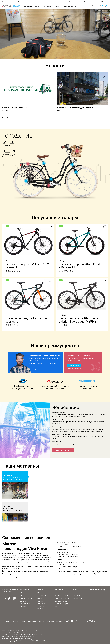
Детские (9, 155)
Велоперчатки (77, 598)
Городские (17, 136)
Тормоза (40, 601)
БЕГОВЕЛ (9, 151)
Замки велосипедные (62, 598)
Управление (41, 604)
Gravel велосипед (26, 598)
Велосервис (28, 2)
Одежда (58, 6)
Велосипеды (28, 6)
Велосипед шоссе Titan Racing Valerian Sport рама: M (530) (79, 320)
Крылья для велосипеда (63, 596)
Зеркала (58, 607)
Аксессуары (48, 6)
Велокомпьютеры (61, 601)
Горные (8, 142)
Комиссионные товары (71, 6)
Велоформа (76, 596)
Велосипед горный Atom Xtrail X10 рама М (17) (79, 266)
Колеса (40, 598)
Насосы (58, 593)
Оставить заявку (74, 366)
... (20, 609)
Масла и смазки (43, 593)
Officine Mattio (25, 593)
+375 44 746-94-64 (84, 2)
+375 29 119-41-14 (103, 2)
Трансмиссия (42, 596)
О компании (6, 2)
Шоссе (7, 146)
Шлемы (75, 593)
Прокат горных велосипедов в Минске (75, 108)
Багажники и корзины (62, 604)
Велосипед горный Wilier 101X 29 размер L (28, 266)
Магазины (13, 2)
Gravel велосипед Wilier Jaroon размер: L (26, 320)
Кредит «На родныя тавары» (16, 108)
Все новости (7, 117)
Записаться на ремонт (63, 450)
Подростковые (25, 604)
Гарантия (35, 2)
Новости (20, 2)
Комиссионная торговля (46, 2)
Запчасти (38, 6)
